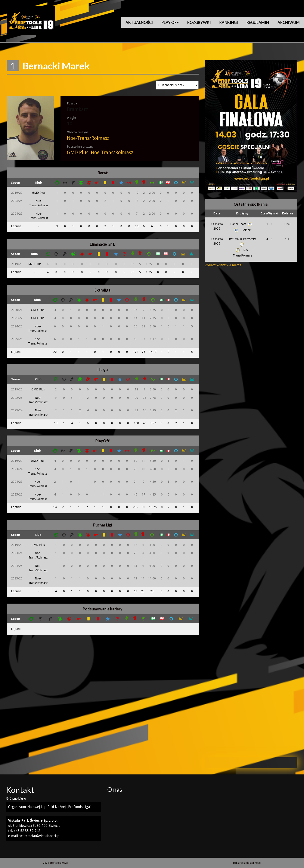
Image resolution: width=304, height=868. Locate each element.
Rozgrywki (199, 22)
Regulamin (258, 22)
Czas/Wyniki (269, 213)
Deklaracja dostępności (247, 863)
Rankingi (229, 22)
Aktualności (139, 22)
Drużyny (242, 213)
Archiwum (289, 22)
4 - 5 (269, 239)
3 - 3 (269, 224)
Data (217, 213)
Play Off (170, 22)
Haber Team (242, 224)
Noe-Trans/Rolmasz (88, 138)
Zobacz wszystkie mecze (223, 265)
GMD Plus (78, 153)
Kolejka (287, 213)
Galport (242, 230)
